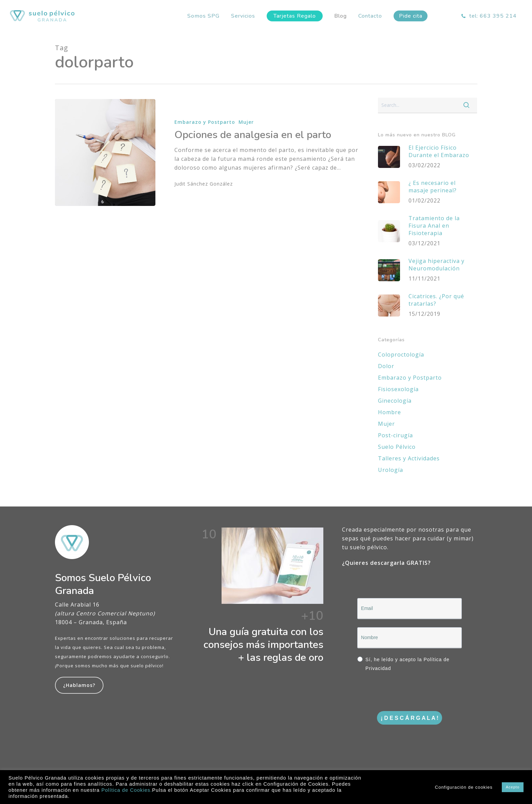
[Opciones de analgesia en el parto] (105, 152)
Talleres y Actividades (409, 458)
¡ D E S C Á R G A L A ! (410, 718)
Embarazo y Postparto (205, 122)
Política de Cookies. (127, 790)
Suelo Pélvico (397, 447)
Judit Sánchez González (204, 184)
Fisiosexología (398, 389)
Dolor (386, 366)
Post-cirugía (395, 435)
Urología (391, 470)
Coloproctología (401, 355)
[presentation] (409, 692)
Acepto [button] (513, 787)
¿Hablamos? (79, 685)
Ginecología (395, 401)
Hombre (389, 412)
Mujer (246, 122)
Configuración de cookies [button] (464, 787)
